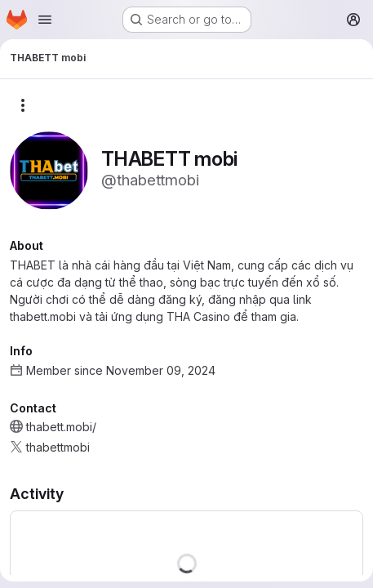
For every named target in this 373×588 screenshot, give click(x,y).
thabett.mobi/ (61, 427)
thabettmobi (58, 447)
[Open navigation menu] (45, 20)
